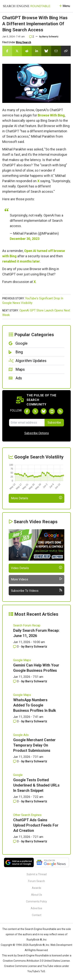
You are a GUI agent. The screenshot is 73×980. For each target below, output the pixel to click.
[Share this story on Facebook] (7, 51)
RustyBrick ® (37, 945)
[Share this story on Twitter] (17, 51)
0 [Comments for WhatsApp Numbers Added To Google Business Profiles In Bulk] (16, 721)
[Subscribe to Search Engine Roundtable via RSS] (60, 411)
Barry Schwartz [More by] (50, 37)
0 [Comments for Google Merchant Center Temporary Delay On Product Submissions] (16, 761)
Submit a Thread (37, 874)
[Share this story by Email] (56, 51)
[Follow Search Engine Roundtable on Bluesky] (44, 411)
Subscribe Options (37, 433)
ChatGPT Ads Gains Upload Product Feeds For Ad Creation (36, 825)
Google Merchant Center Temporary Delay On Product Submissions (34, 745)
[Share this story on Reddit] (27, 51)
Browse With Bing (51, 115)
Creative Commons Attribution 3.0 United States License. (37, 961)
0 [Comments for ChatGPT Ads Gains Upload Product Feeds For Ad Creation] (16, 841)
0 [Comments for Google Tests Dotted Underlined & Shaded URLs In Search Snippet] (16, 801)
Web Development (61, 945)
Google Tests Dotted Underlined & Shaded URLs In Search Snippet (36, 785)
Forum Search (36, 881)
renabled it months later (21, 261)
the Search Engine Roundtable (39, 929)
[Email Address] (27, 423)
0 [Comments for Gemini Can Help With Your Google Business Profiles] (16, 681)
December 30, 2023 (25, 239)
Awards (36, 888)
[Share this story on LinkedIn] (37, 51)
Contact (37, 915)
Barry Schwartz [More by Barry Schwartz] (36, 647)
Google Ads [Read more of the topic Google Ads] (21, 735)
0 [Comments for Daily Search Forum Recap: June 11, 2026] (16, 647)
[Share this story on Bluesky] (46, 51)
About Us (37, 895)
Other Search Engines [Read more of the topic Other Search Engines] (27, 815)
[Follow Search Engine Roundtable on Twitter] (35, 411)
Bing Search (24, 42)
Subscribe (54, 423)
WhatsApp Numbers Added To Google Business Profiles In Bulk (35, 705)
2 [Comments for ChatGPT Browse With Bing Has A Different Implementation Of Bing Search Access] (32, 37)
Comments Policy (36, 901)
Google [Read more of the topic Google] (18, 775)
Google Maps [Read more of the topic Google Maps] (22, 660)
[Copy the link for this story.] (66, 51)
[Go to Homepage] (27, 6)
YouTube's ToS (36, 971)
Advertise (36, 908)
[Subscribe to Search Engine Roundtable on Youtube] (52, 411)
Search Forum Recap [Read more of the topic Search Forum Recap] (27, 625)
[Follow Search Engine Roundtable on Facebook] (27, 411)
